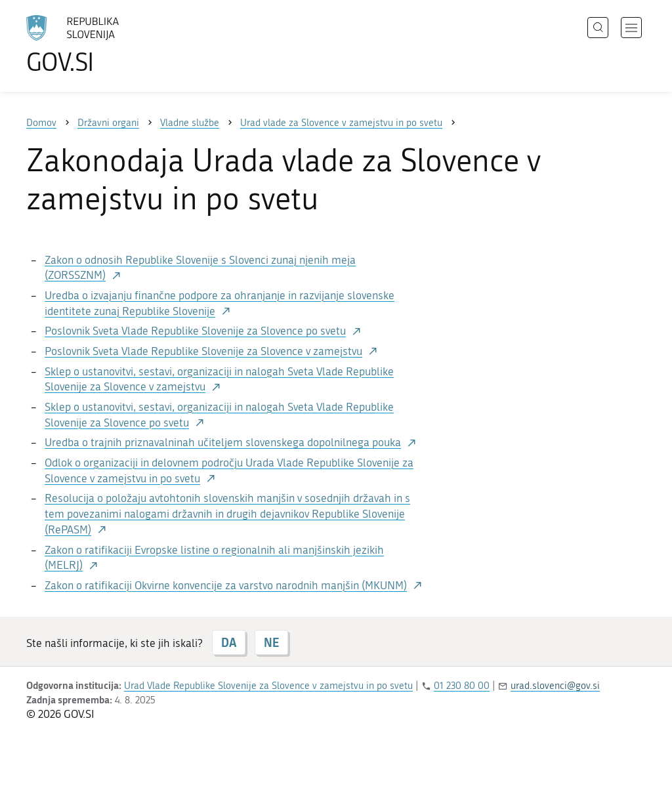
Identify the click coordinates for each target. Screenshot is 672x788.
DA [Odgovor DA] (229, 642)
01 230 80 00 (462, 686)
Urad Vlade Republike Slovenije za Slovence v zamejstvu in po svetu (268, 686)
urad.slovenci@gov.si (555, 686)
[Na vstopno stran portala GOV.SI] (109, 45)
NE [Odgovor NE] (271, 642)
